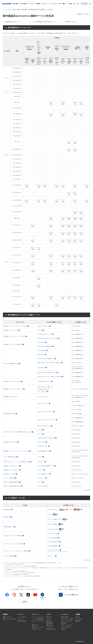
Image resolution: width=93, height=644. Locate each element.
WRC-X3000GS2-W (17, 175)
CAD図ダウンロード (37, 629)
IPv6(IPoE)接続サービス (44, 451)
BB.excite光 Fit (41, 355)
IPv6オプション (42, 478)
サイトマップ (15, 641)
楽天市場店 (63, 623)
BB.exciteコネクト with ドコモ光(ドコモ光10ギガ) (50, 377)
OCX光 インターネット (57, 509)
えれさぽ (49, 619)
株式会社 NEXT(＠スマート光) (12, 466)
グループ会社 (79, 619)
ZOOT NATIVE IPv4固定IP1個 (45, 346)
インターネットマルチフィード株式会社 (14, 544)
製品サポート (50, 617)
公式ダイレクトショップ (66, 621)
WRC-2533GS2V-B (17, 270)
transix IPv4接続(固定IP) (53, 546)
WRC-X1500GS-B (17, 212)
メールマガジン (50, 627)
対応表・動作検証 (22, 10)
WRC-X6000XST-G (17, 120)
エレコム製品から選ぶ (22, 629)
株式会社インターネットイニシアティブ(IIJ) (14, 336)
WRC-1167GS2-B (17, 297)
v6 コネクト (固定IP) (54, 524)
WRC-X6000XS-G (17, 124)
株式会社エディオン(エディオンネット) (13, 389)
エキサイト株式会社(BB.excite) (11, 364)
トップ (5, 10)
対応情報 (38, 4)
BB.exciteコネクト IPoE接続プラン (46, 359)
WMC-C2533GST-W (17, 233)
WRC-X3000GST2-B (17, 155)
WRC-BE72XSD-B (17, 76)
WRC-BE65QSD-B (17, 80)
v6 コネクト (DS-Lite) (55, 529)
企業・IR (78, 617)
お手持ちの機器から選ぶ (23, 627)
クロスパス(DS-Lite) (52, 534)
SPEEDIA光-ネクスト (43, 446)
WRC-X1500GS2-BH (17, 206)
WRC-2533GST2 (17, 248)
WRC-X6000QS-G (17, 128)
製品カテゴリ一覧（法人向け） (10, 619)
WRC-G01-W (17, 142)
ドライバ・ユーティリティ (38, 617)
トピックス (31, 4)
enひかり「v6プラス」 (43, 403)
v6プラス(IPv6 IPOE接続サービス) (46, 466)
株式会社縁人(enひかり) (10, 414)
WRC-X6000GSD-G (17, 132)
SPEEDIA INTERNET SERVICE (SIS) (46, 438)
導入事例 (5, 627)
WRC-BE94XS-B (17, 72)
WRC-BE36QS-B (17, 88)
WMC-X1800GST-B (17, 114)
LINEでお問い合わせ (51, 629)
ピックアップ (20, 619)
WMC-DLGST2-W (17, 225)
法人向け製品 (23, 4)
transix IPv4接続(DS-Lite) (53, 542)
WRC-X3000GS (17, 179)
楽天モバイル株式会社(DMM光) (11, 482)
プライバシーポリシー (29, 641)
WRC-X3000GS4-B (17, 163)
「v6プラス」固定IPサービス (56, 519)
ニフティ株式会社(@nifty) (10, 457)
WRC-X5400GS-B (17, 136)
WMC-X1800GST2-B (17, 108)
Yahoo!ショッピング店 (66, 625)
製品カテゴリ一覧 (7, 617)
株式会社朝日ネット (9, 527)
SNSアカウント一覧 (7, 641)
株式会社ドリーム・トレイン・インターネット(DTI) (16, 451)
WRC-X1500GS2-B (17, 200)
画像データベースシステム (38, 627)
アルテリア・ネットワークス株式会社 (13, 536)
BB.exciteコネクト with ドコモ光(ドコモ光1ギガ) (49, 363)
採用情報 (78, 621)
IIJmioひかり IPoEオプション (45, 334)
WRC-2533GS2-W (17, 263)
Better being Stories (22, 621)
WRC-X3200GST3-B (17, 149)
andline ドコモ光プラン (43, 326)
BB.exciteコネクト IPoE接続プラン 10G (47, 372)
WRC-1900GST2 (17, 278)
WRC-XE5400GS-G (17, 92)
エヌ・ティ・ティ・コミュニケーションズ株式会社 (16, 551)
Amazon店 (63, 629)
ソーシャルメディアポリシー (40, 641)
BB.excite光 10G (42, 368)
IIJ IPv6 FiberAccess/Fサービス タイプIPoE (48, 338)
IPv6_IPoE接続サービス (43, 474)
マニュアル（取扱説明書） (38, 619)
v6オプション (41, 462)
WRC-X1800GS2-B (17, 185)
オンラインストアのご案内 (67, 619)
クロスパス (41, 470)
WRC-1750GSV (17, 291)
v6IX (75, 509)
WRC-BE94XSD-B (17, 68)
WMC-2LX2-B (17, 96)
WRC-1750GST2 (17, 285)
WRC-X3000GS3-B (17, 167)
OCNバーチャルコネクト (53, 550)
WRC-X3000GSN (17, 159)
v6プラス (40, 330)
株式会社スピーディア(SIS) (10, 442)
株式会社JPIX (7, 517)
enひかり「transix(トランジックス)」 (47, 420)
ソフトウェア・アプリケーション (39, 622)
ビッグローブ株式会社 (9, 478)
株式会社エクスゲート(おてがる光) (12, 381)
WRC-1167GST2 (17, 304)
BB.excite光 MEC (42, 350)
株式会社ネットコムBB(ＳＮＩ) (11, 470)
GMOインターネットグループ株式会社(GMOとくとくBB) (18, 432)
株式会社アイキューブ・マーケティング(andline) (15, 326)
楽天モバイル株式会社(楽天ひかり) (12, 486)
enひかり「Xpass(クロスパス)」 (45, 412)
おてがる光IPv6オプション (44, 381)
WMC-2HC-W (17, 218)
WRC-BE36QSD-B (17, 84)
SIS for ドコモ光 (42, 442)
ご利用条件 (21, 641)
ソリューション (6, 625)
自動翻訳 (56, 641)
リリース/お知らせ (22, 617)
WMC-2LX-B (17, 102)
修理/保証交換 (50, 623)
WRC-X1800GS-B (17, 193)
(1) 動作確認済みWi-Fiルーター (13, 22)
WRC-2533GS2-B (17, 255)
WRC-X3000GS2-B (17, 171)
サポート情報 (62, 4)
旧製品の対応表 (21, 633)
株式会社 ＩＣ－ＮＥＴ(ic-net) (11, 330)
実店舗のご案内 (64, 617)
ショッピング (53, 4)
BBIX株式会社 (7, 510)
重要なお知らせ (50, 625)
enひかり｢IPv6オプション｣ (44, 426)
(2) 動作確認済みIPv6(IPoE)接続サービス (45, 22)
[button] (20, 614)
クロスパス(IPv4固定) (53, 538)
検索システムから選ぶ (22, 631)
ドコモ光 (40, 430)
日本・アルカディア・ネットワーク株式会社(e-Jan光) (17, 462)
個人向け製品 (15, 4)
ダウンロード (45, 4)
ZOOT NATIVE (41, 342)
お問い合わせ (50, 621)
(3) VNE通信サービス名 (70, 22)
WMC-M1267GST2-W (17, 240)
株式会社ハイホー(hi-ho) (10, 474)
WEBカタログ (35, 625)
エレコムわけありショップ (67, 627)
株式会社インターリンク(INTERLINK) (13, 344)
